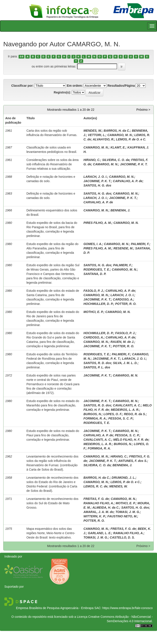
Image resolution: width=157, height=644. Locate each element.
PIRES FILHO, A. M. (97, 223)
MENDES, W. (93, 131)
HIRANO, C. (92, 160)
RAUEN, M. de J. (122, 342)
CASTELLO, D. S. (122, 537)
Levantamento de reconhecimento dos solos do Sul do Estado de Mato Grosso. (52, 503)
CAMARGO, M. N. (120, 135)
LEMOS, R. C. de (95, 486)
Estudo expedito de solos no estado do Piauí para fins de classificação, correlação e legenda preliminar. (53, 435)
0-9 (22, 57)
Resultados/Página (121, 86)
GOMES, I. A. (93, 244)
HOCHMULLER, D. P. (98, 304)
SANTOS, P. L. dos (97, 367)
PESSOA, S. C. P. (121, 418)
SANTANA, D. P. (95, 274)
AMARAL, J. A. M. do (98, 512)
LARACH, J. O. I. (95, 177)
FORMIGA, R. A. (95, 418)
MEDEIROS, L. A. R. (125, 410)
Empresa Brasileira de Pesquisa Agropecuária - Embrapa (55, 608)
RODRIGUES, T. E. (97, 269)
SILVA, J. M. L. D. (125, 363)
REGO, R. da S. (135, 414)
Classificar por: (22, 86)
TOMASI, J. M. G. (128, 512)
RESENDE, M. (123, 248)
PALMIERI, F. (140, 244)
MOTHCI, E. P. (93, 312)
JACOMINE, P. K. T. (134, 164)
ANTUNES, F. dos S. (133, 461)
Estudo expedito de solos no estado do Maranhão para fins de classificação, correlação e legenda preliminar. (53, 405)
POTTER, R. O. (126, 304)
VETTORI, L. (97, 135)
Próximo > (143, 110)
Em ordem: (75, 86)
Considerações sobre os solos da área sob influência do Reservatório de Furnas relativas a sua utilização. (53, 164)
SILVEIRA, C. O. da (116, 160)
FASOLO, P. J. (93, 291)
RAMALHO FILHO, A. (99, 503)
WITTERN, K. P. (94, 516)
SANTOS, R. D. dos (97, 363)
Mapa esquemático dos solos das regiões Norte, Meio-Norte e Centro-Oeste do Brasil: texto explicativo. (51, 533)
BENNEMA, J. (120, 210)
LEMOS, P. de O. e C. (131, 139)
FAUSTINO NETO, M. (122, 516)
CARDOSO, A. (123, 299)
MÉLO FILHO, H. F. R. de (131, 440)
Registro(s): (62, 92)
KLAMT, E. (118, 147)
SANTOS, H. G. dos (97, 185)
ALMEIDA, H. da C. (106, 508)
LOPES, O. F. (113, 414)
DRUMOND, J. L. (123, 478)
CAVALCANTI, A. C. (127, 405)
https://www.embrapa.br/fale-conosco (128, 608)
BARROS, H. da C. (117, 131)
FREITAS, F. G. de (96, 499)
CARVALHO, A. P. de (128, 181)
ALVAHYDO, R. (104, 139)
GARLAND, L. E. (99, 533)
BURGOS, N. (92, 414)
